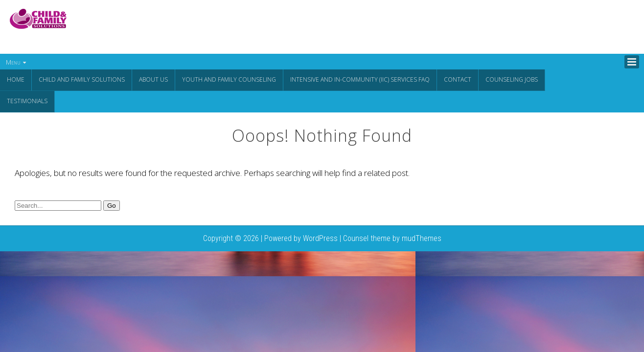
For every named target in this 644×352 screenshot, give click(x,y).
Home (16, 79)
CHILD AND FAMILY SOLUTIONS (82, 79)
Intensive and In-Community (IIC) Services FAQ (360, 79)
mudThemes (422, 237)
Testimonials (27, 100)
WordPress (320, 237)
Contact (458, 79)
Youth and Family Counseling (229, 79)
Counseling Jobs (512, 79)
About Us (153, 79)
